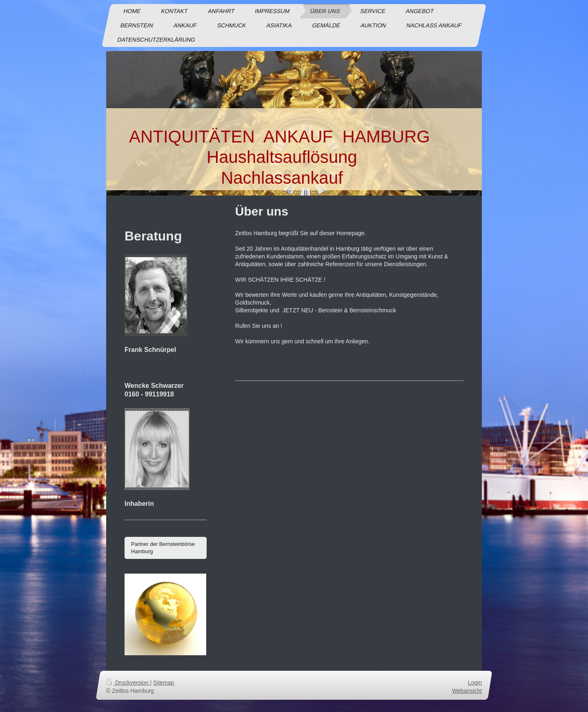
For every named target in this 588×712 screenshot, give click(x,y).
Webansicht (467, 690)
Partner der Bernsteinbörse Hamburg (163, 548)
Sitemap (164, 683)
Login (475, 683)
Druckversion (128, 683)
